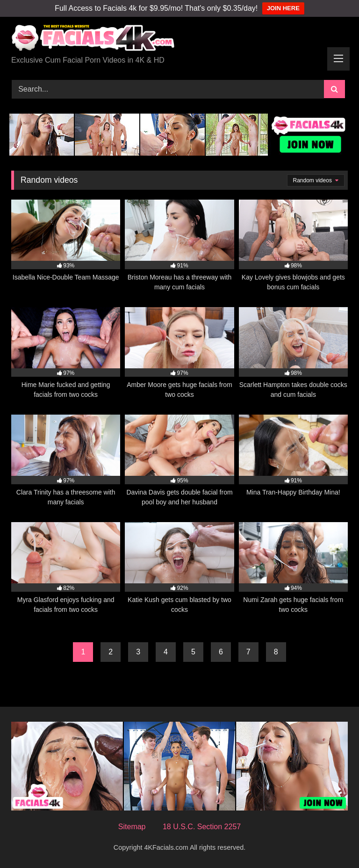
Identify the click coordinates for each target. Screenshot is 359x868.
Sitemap (132, 827)
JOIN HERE (283, 8)
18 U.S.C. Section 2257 (202, 827)
